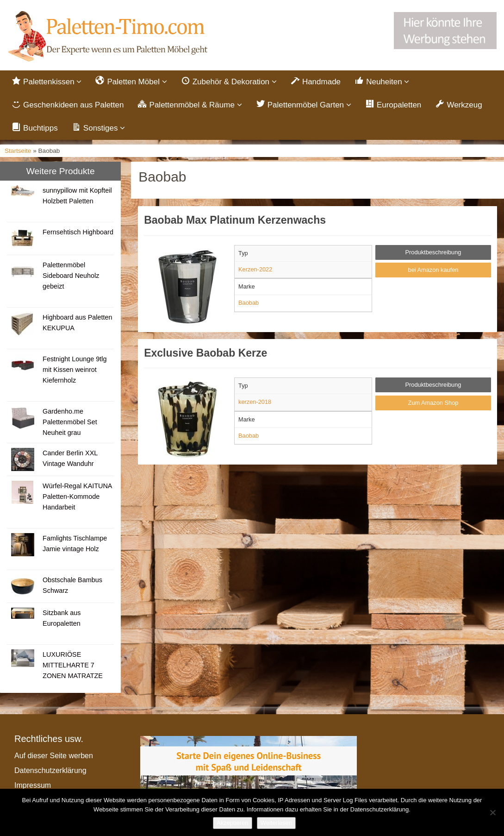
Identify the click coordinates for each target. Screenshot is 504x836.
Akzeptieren (233, 823)
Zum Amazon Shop (433, 405)
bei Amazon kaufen (433, 272)
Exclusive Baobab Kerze (205, 354)
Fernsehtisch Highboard (78, 234)
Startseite (18, 152)
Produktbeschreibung (433, 254)
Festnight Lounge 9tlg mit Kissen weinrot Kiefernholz (75, 371)
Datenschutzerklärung (50, 772)
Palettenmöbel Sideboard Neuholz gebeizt (71, 277)
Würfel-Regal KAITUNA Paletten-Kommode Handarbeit (77, 498)
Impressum (33, 787)
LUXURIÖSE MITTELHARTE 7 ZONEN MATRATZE (73, 667)
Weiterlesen (276, 823)
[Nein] (492, 812)
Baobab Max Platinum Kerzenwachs (235, 222)
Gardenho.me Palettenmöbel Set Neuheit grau (70, 424)
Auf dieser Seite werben (54, 757)
